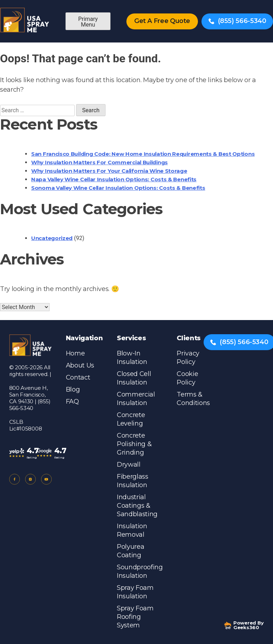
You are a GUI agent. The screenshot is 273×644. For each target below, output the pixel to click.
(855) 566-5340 (237, 21)
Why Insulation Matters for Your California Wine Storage (109, 171)
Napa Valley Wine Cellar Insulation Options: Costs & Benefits (114, 179)
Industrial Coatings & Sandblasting (137, 506)
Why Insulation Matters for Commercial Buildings (99, 162)
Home (75, 353)
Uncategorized (52, 238)
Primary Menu (88, 22)
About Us (80, 365)
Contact (78, 377)
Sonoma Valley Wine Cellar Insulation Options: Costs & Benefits (118, 188)
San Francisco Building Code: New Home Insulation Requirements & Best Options (143, 154)
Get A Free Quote (162, 21)
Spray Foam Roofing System (135, 617)
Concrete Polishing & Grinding (134, 444)
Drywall (129, 465)
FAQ (72, 401)
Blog (73, 389)
